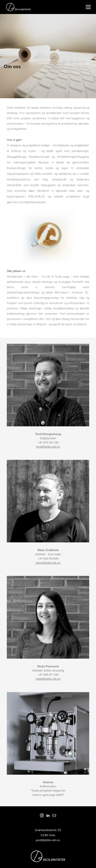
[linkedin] (48, 816)
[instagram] (42, 816)
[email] (54, 816)
